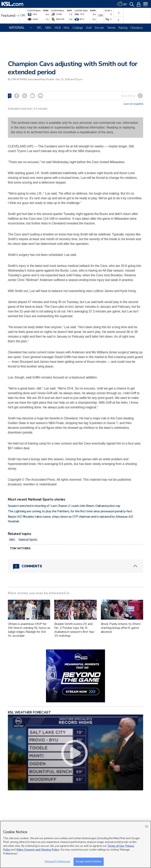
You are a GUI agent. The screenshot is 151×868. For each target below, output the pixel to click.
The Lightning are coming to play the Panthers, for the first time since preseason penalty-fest (70, 511)
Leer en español (133, 104)
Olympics (137, 28)
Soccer (99, 28)
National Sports (28, 540)
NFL (40, 28)
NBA (48, 28)
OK (146, 826)
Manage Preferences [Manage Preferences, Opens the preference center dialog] (58, 862)
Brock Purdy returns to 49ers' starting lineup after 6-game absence (121, 628)
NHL (67, 28)
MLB (58, 28)
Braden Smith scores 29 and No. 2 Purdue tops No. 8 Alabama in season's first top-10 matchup (75, 630)
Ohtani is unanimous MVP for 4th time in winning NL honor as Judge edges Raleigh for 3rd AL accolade (29, 630)
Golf (89, 28)
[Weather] (122, 4)
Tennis (111, 28)
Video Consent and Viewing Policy (38, 850)
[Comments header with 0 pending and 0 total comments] (76, 566)
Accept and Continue (89, 862)
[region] (75, 844)
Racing (123, 28)
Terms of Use (116, 846)
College (78, 28)
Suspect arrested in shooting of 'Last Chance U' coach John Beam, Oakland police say (64, 506)
